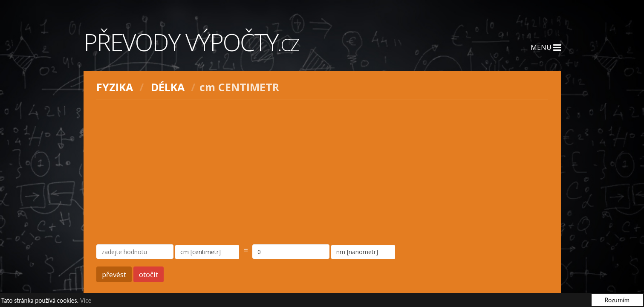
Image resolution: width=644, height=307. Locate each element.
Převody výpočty (191, 42)
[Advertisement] (322, 172)
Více (86, 301)
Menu (546, 47)
